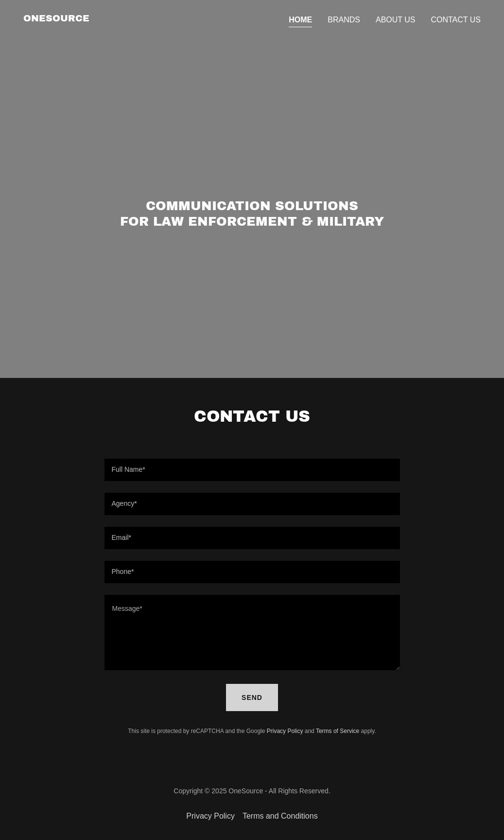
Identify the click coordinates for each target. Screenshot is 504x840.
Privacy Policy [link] (285, 731)
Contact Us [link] (456, 20)
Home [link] (300, 20)
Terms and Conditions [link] (280, 816)
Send (252, 697)
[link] (56, 19)
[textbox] (252, 470)
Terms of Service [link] (338, 731)
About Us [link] (396, 20)
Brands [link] (344, 20)
